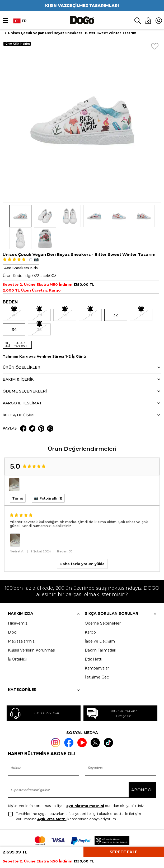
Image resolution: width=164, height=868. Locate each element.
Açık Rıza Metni (52, 797)
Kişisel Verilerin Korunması (32, 628)
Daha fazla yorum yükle (82, 542)
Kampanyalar (97, 646)
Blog (12, 610)
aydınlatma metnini (85, 784)
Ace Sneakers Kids (21, 246)
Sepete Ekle (124, 852)
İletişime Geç (97, 655)
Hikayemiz (18, 601)
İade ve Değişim (100, 619)
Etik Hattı (93, 637)
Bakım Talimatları (100, 628)
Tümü (18, 476)
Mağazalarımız (21, 619)
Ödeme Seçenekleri (103, 601)
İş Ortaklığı (18, 637)
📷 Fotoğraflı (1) (48, 476)
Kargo (90, 610)
